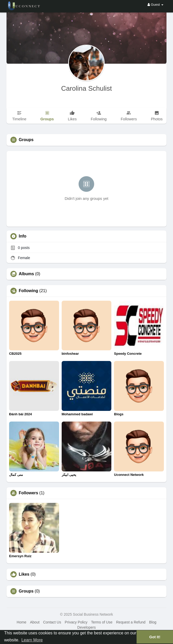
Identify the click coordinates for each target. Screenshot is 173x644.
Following (28, 291)
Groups (26, 591)
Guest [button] (155, 5)
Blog (153, 622)
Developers (86, 627)
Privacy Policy (76, 622)
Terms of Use (102, 622)
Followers (28, 493)
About (35, 622)
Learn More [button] (32, 640)
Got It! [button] (155, 637)
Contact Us (52, 622)
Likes (24, 574)
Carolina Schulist (86, 88)
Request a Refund (131, 622)
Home (21, 622)
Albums (26, 274)
